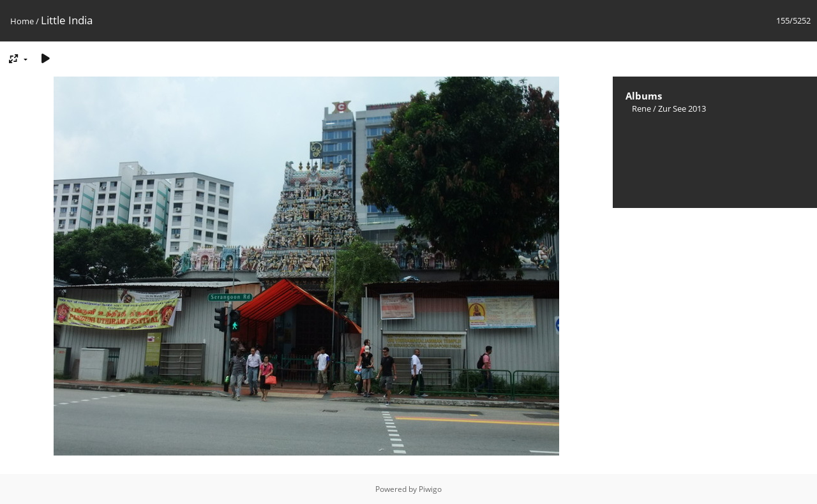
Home (22, 21)
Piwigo (430, 489)
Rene (641, 108)
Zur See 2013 (682, 108)
